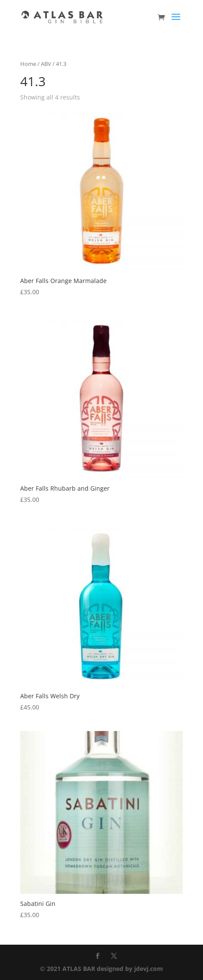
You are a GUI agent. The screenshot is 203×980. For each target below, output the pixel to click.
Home (28, 64)
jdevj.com (149, 969)
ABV (46, 64)
